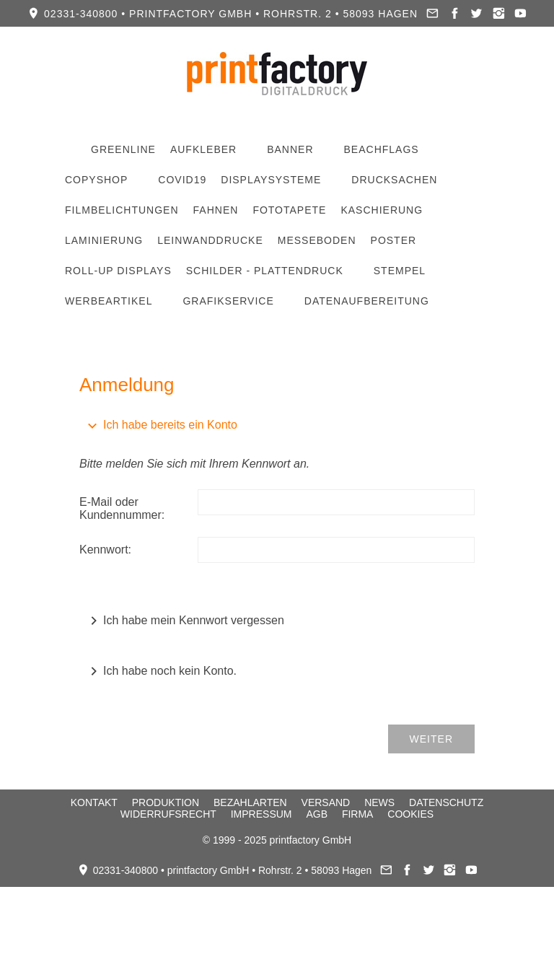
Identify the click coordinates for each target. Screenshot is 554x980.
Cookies (410, 814)
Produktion (166, 802)
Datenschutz (446, 802)
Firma (358, 814)
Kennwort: (105, 550)
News (379, 802)
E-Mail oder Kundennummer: (122, 508)
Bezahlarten (250, 802)
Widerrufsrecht (168, 814)
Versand (326, 802)
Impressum (261, 814)
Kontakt (94, 802)
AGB (317, 814)
